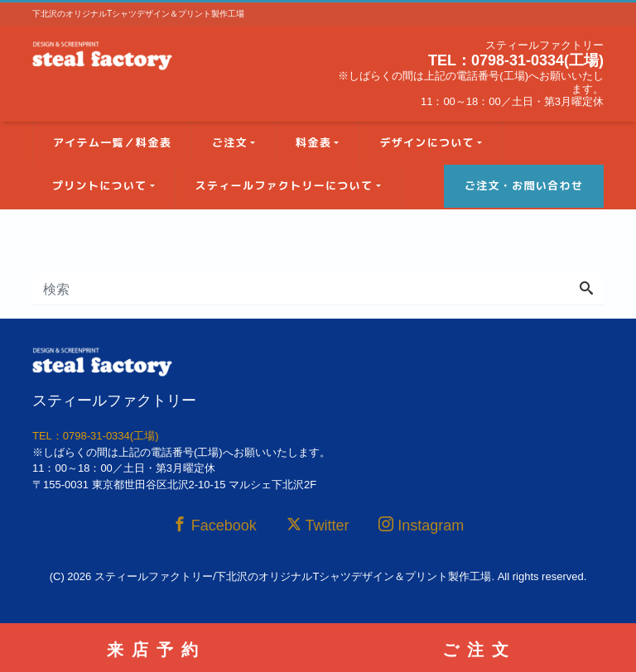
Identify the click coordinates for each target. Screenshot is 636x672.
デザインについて (426, 142)
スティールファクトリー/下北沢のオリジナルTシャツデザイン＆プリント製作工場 (293, 576)
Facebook (214, 525)
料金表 (313, 142)
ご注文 (230, 142)
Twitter (318, 525)
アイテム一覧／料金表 (112, 142)
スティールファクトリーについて (284, 185)
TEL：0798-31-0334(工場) (516, 60)
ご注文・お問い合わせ (524, 185)
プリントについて (99, 185)
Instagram (421, 525)
